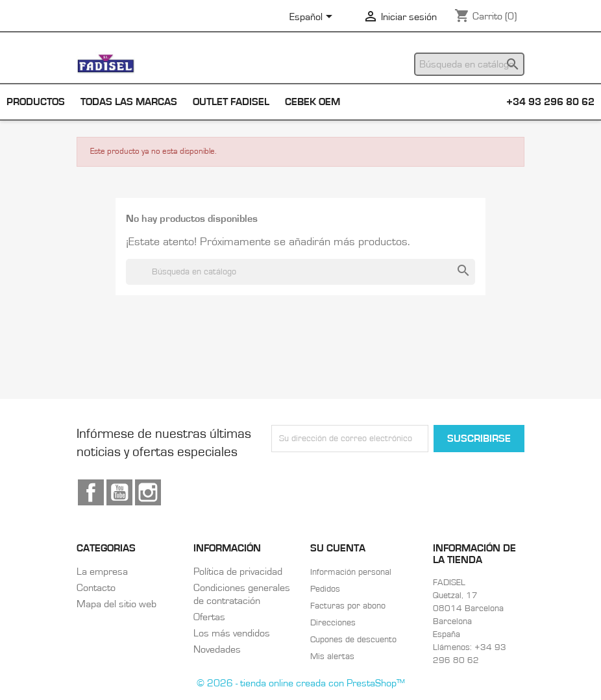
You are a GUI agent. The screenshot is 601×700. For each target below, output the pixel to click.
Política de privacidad (238, 572)
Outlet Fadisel (231, 102)
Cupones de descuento (353, 640)
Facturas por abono (348, 606)
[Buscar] (469, 64)
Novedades (217, 649)
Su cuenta (338, 548)
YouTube (119, 492)
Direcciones (333, 623)
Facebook (91, 492)
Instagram (148, 492)
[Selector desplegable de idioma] (313, 18)
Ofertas (209, 617)
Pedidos (325, 589)
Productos (36, 102)
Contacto (96, 588)
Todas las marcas (129, 102)
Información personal (351, 572)
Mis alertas (332, 657)
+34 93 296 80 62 (550, 102)
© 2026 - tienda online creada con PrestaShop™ (301, 683)
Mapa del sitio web (117, 604)
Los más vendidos (232, 633)
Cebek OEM (313, 102)
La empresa (102, 572)
